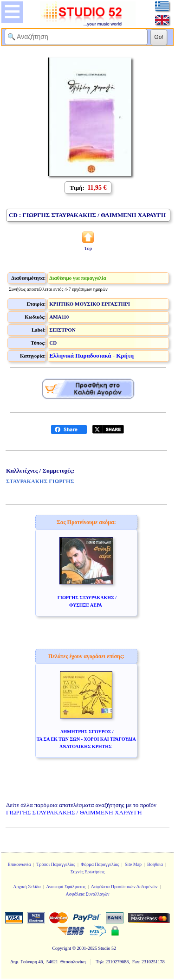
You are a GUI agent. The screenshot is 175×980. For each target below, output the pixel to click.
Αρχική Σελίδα (27, 887)
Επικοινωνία (19, 864)
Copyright (62, 948)
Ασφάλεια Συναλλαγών (87, 894)
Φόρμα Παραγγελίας (100, 864)
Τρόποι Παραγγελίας (56, 864)
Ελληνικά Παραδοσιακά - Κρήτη (91, 355)
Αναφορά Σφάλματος (66, 887)
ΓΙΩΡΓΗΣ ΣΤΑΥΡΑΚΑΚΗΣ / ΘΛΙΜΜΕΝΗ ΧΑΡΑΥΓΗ (74, 812)
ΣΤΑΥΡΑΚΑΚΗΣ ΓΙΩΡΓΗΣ (40, 481)
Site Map (133, 864)
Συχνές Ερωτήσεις (88, 872)
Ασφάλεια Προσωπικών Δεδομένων (124, 887)
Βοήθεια (155, 864)
